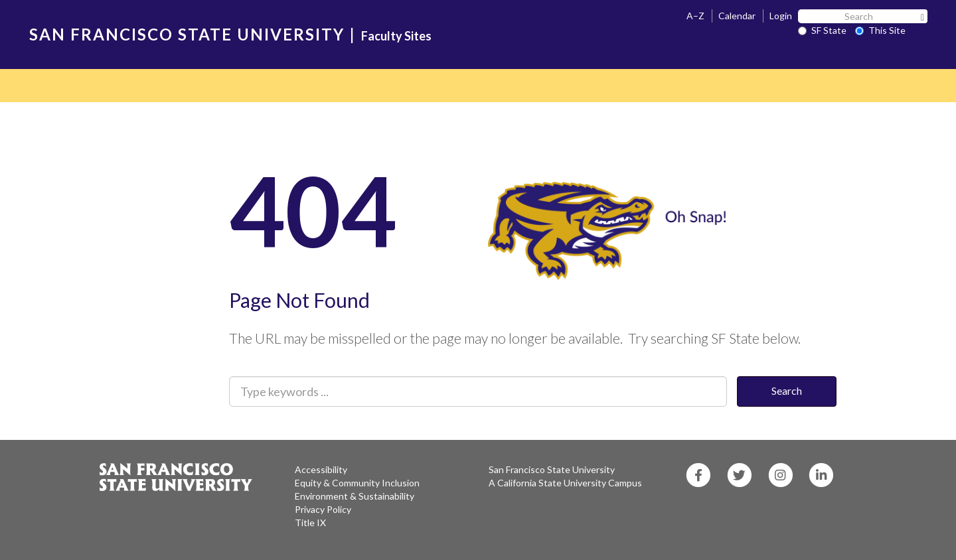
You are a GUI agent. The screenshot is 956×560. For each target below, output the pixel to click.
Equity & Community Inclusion (357, 483)
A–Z (695, 16)
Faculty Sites (396, 36)
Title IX (310, 523)
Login (781, 16)
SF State (822, 30)
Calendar (737, 16)
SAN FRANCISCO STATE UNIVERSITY (187, 34)
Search (787, 390)
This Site (880, 30)
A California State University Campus (565, 483)
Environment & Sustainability (355, 496)
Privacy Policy (323, 509)
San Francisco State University (552, 469)
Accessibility (321, 469)
